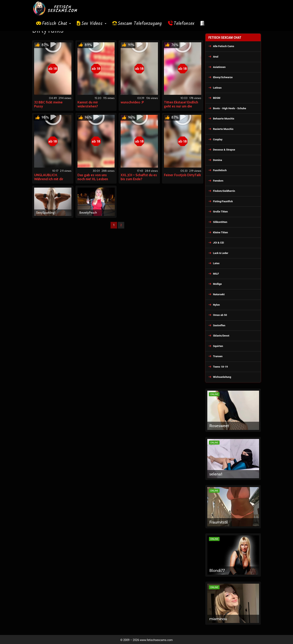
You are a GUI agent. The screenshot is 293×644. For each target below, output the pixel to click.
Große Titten (221, 212)
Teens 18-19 (221, 367)
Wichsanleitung (222, 377)
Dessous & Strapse (224, 150)
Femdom (218, 181)
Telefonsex (184, 24)
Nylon (217, 305)
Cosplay (218, 139)
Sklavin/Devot (221, 336)
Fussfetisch (220, 170)
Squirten (218, 346)
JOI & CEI (219, 243)
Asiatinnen (219, 67)
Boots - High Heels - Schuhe (230, 108)
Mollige (218, 284)
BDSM (217, 98)
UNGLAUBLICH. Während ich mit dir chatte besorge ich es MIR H (51, 181)
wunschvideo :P (132, 102)
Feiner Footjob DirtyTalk (182, 175)
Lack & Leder (221, 253)
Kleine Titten (221, 232)
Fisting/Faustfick (223, 201)
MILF (216, 274)
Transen (218, 356)
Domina (218, 160)
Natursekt (219, 294)
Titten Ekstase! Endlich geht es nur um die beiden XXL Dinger (181, 106)
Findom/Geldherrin (224, 191)
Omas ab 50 (220, 315)
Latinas (217, 88)
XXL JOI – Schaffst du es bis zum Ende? (139, 177)
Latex (216, 263)
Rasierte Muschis (223, 129)
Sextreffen (219, 325)
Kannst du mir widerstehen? (88, 104)
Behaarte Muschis (224, 119)
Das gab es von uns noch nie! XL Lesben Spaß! (93, 179)
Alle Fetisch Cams (224, 46)
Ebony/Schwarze (223, 77)
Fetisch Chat (56, 24)
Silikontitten (220, 222)
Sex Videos (94, 24)
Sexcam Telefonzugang (140, 24)
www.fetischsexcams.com (156, 640)
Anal (216, 57)
